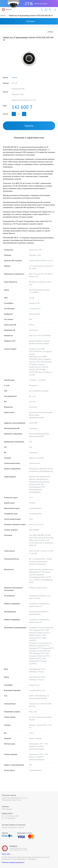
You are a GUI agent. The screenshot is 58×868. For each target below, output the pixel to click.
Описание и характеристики (29, 138)
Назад (51, 32)
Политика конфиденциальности (13, 862)
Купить (29, 126)
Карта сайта (6, 854)
